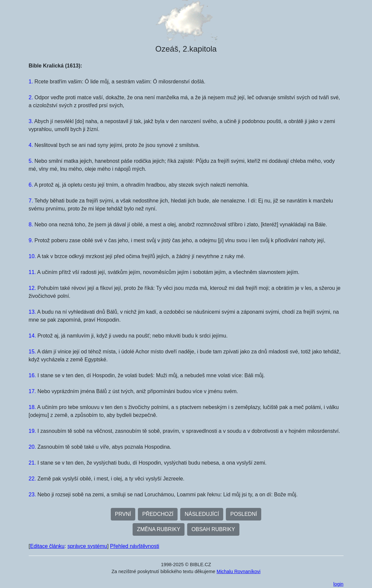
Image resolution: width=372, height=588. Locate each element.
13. (32, 312)
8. (31, 225)
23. (32, 495)
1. (31, 82)
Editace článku (47, 546)
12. (32, 288)
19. (32, 431)
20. (32, 447)
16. (32, 375)
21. (32, 463)
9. (31, 240)
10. (32, 256)
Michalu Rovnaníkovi (239, 571)
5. (31, 161)
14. (32, 336)
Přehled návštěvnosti (135, 546)
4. (31, 145)
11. (32, 272)
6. (31, 185)
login (338, 584)
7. (31, 201)
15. (32, 352)
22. (32, 479)
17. (32, 391)
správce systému (87, 546)
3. (31, 121)
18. (32, 407)
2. (31, 97)
